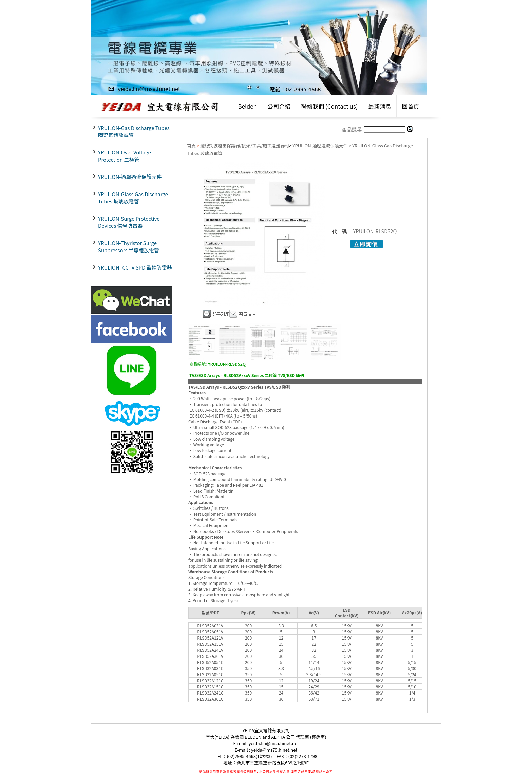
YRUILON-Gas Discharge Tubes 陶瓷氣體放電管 (134, 131)
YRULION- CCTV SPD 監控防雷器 (135, 267)
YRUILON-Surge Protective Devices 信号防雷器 (129, 222)
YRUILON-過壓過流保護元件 (130, 177)
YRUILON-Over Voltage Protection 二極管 (125, 156)
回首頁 (410, 106)
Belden (247, 106)
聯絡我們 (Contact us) (329, 106)
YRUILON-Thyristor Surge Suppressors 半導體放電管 (129, 246)
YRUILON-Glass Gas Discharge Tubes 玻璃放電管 (133, 198)
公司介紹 (279, 106)
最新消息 (380, 106)
